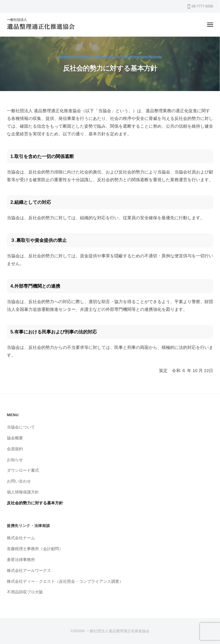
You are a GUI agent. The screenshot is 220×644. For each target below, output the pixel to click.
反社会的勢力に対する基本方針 (35, 503)
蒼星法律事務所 (21, 560)
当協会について (21, 427)
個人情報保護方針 (23, 492)
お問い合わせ (19, 481)
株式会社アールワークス (29, 571)
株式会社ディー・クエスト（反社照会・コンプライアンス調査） (65, 581)
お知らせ (15, 460)
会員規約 (15, 449)
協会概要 (15, 438)
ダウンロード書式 (23, 470)
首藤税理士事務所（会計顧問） (35, 549)
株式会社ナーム (21, 538)
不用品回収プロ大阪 (25, 592)
